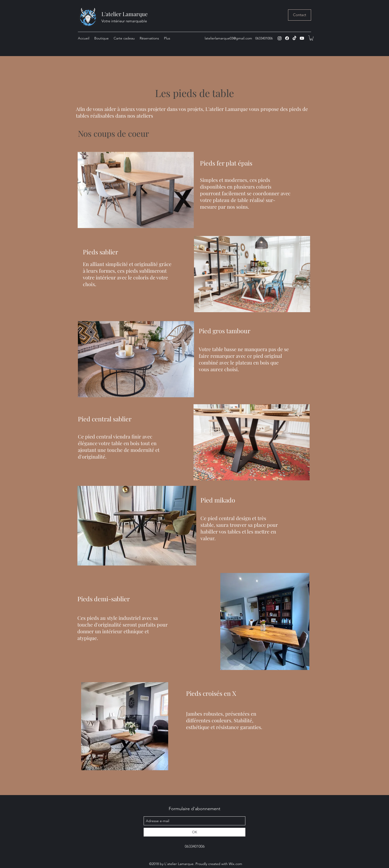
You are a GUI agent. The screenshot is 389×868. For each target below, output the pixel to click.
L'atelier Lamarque (125, 14)
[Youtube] (302, 38)
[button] (311, 38)
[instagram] (280, 38)
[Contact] (300, 15)
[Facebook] (287, 38)
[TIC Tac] (294, 38)
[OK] (194, 832)
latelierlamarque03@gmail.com (228, 38)
